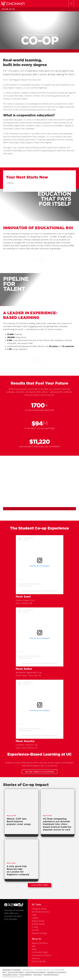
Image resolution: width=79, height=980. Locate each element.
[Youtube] (16, 905)
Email (34, 915)
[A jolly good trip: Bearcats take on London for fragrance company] (21, 850)
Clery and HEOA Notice (16, 972)
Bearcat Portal (38, 921)
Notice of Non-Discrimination (35, 972)
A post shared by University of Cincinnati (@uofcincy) (40, 591)
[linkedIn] (19, 905)
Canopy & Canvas (39, 909)
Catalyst (35, 918)
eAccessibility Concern (10, 974)
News (34, 949)
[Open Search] (71, 4)
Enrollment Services (40, 912)
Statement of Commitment (56, 972)
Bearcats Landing (39, 933)
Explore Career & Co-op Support (40, 772)
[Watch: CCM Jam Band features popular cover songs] (21, 801)
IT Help (35, 927)
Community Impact (40, 952)
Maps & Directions (40, 943)
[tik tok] (22, 905)
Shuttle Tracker (38, 924)
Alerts (4, 972)
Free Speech (38, 974)
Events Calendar (39, 961)
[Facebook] (6, 905)
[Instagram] (12, 905)
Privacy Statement (26, 974)
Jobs (34, 946)
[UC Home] (13, 4)
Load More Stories (40, 885)
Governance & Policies (41, 955)
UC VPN (35, 930)
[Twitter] (9, 905)
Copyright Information (51, 974)
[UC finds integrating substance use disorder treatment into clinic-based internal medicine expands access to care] (58, 801)
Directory (36, 958)
